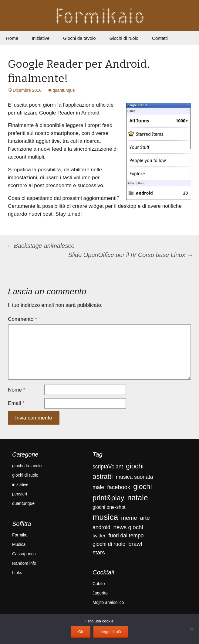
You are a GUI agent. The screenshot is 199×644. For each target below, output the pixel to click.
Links (17, 573)
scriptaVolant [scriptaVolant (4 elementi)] (108, 467)
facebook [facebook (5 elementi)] (119, 487)
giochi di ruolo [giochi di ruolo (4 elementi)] (109, 544)
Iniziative (41, 38)
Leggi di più (111, 632)
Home (12, 38)
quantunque (64, 90)
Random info (24, 563)
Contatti (160, 38)
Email (16, 403)
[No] (191, 629)
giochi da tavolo (27, 466)
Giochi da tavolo (79, 38)
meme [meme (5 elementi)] (129, 518)
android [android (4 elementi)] (101, 527)
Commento (22, 319)
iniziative (20, 485)
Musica (19, 544)
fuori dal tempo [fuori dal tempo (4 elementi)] (126, 536)
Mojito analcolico (108, 602)
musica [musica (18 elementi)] (105, 517)
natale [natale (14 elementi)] (137, 498)
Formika (20, 535)
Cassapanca (24, 554)
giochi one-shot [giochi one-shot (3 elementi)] (109, 507)
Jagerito (100, 593)
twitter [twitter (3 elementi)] (99, 536)
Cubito (99, 584)
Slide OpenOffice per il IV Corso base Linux (131, 255)
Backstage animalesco (40, 246)
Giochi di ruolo (124, 38)
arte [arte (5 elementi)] (145, 518)
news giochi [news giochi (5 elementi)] (128, 527)
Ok (81, 632)
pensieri (20, 494)
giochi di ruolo (25, 475)
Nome (17, 390)
